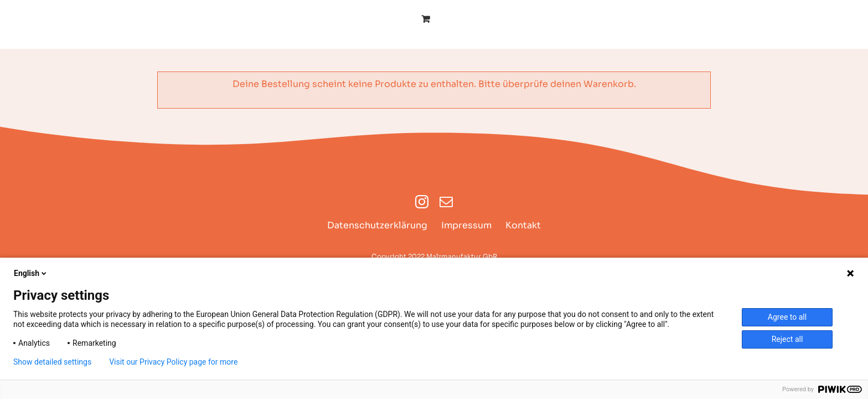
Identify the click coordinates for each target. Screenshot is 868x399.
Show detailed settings (52, 362)
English (31, 273)
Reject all (787, 339)
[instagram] (422, 202)
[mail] (446, 202)
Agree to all (787, 317)
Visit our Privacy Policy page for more (173, 362)
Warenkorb (609, 84)
